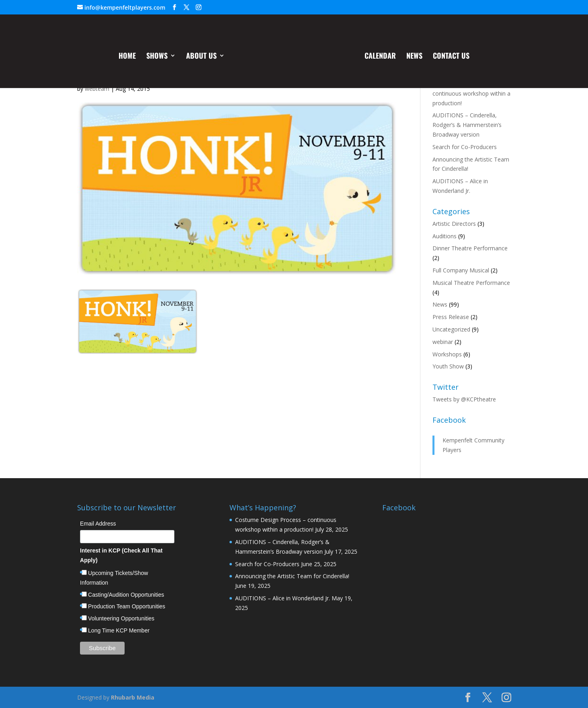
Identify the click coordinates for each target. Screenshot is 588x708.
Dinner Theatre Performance (470, 248)
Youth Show (448, 366)
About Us (202, 58)
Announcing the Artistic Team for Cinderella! (292, 576)
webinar (443, 342)
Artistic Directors (454, 224)
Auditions (445, 236)
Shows (158, 58)
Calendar (379, 58)
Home (128, 58)
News (414, 58)
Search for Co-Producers (465, 147)
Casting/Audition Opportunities (126, 595)
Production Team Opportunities (127, 606)
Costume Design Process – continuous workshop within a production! (471, 93)
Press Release (451, 317)
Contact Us (450, 58)
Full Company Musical (461, 270)
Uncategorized (451, 329)
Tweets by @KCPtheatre (464, 399)
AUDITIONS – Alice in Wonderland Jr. (283, 598)
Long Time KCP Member (119, 630)
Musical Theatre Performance (471, 283)
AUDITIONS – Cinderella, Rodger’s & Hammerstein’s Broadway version (467, 125)
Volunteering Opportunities (121, 618)
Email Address (98, 524)
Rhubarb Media (133, 697)
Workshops (447, 354)
